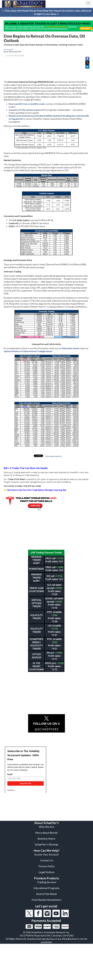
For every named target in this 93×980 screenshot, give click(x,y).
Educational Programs (46, 888)
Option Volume (11, 351)
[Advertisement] (47, 530)
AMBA (21, 55)
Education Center (71, 348)
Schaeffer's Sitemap (46, 844)
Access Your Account (46, 854)
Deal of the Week (47, 894)
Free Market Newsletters (47, 900)
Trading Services (47, 882)
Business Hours (46, 839)
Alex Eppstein (9, 49)
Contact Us (47, 860)
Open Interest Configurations (38, 351)
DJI (7, 55)
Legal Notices (47, 872)
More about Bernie (46, 833)
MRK (16, 55)
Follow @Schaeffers (53, 456)
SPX (11, 55)
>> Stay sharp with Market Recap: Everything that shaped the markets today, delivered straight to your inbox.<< (46, 12)
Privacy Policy (47, 866)
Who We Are (46, 827)
